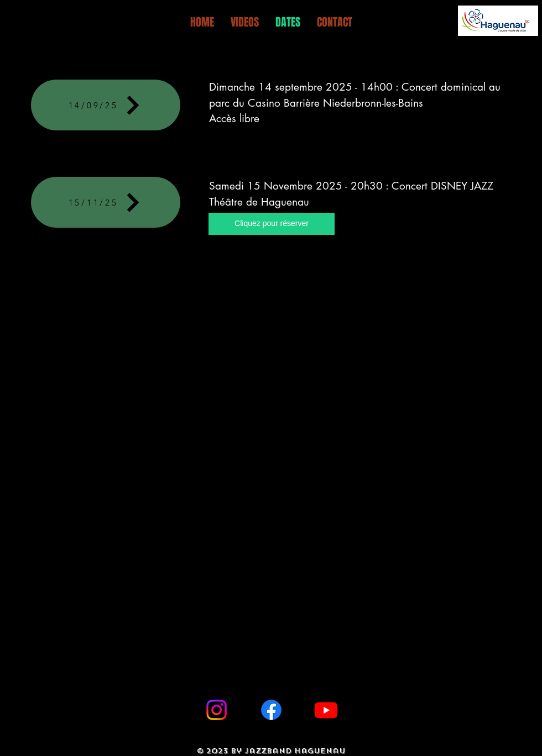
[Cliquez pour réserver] (272, 224)
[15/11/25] (106, 202)
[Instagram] (217, 710)
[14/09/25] (106, 105)
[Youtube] (326, 710)
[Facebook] (271, 710)
